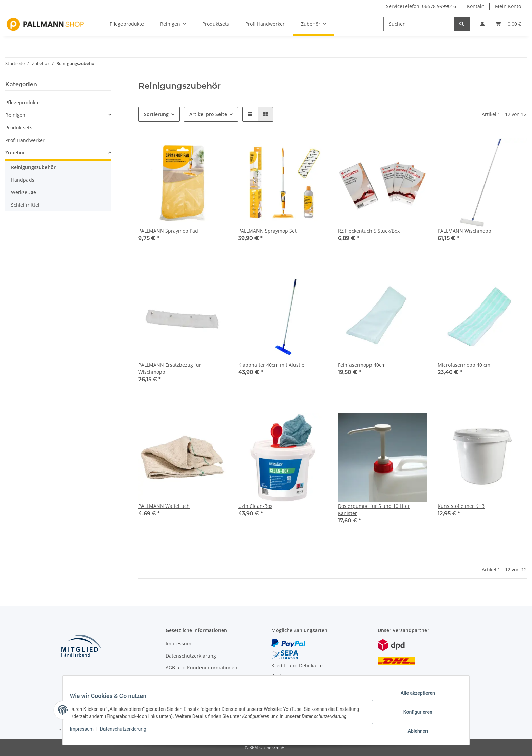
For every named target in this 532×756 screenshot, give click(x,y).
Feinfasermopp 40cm (362, 365)
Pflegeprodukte (23, 102)
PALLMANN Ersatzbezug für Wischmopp (170, 368)
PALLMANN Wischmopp (464, 231)
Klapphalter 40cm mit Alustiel (272, 365)
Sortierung (156, 114)
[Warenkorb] (508, 24)
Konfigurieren (414, 714)
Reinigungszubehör (33, 167)
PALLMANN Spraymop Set (267, 231)
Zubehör (15, 153)
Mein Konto (508, 6)
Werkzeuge (23, 192)
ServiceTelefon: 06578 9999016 (421, 6)
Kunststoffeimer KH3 (461, 506)
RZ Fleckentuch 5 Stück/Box (369, 231)
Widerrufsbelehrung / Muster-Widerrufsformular (200, 683)
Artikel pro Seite (208, 114)
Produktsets (19, 127)
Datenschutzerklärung (191, 656)
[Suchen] (419, 24)
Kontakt (476, 6)
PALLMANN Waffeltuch (164, 506)
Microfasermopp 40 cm (464, 365)
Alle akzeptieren (414, 697)
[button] (482, 24)
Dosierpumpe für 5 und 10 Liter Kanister (374, 510)
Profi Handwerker (25, 140)
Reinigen (15, 115)
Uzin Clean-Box (255, 506)
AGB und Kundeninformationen (202, 668)
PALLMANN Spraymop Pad (168, 231)
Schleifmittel (25, 205)
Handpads (23, 180)
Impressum (178, 643)
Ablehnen (414, 732)
